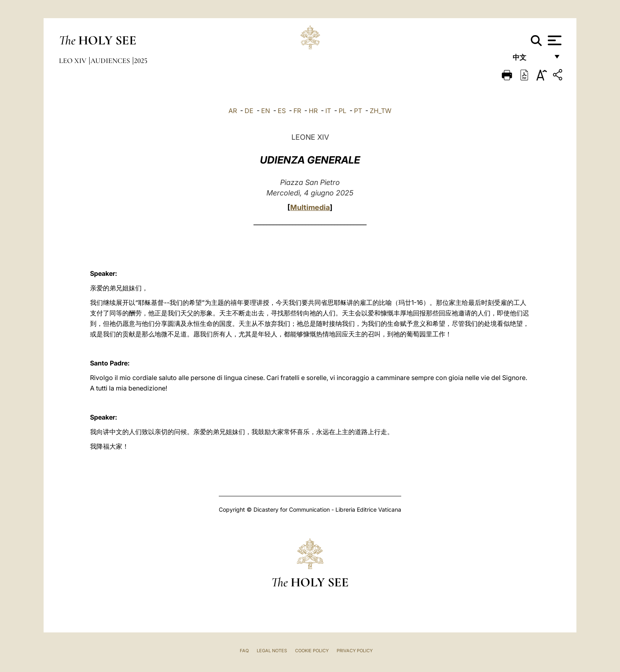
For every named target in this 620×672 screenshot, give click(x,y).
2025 (141, 61)
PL (342, 111)
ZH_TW (381, 111)
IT (328, 111)
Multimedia (310, 207)
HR (313, 111)
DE (249, 111)
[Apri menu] (554, 40)
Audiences (111, 61)
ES (282, 111)
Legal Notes (272, 651)
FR (297, 111)
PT (358, 111)
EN (266, 111)
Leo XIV (73, 61)
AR (233, 111)
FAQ (244, 651)
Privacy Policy (355, 651)
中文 (531, 60)
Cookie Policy (312, 651)
